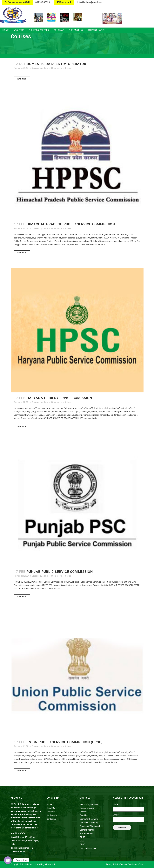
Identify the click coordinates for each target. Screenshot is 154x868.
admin (45, 68)
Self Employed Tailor (89, 804)
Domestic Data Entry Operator (56, 64)
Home (49, 804)
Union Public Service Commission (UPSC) (65, 742)
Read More (22, 79)
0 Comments (56, 68)
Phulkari (83, 812)
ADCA (83, 837)
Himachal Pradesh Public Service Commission (71, 224)
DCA (82, 841)
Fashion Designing (88, 848)
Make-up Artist (86, 833)
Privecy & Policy (113, 864)
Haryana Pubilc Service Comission (59, 398)
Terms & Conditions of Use (132, 864)
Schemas (51, 812)
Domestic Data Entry (89, 823)
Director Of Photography (91, 826)
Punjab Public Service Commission (60, 572)
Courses (36, 68)
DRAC (82, 844)
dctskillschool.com (30, 864)
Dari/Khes (84, 815)
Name (116, 804)
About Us (51, 808)
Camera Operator (88, 830)
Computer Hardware (89, 819)
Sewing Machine (87, 808)
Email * (116, 815)
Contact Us (51, 819)
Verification (52, 815)
